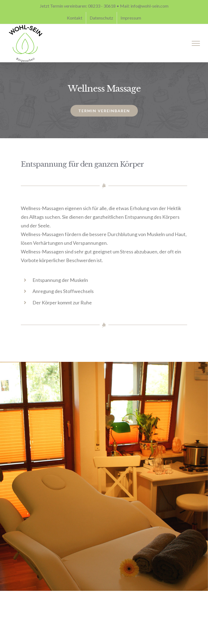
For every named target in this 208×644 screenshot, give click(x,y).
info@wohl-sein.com (149, 6)
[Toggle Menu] (196, 43)
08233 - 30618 (102, 6)
